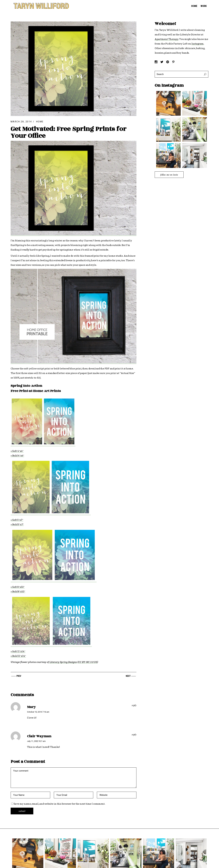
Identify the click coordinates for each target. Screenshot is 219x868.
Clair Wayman (39, 736)
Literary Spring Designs (63, 662)
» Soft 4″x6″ (17, 451)
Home (40, 122)
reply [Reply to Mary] (134, 705)
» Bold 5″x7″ (17, 525)
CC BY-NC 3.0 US (88, 662)
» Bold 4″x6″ (17, 456)
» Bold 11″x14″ (18, 656)
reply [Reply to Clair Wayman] (134, 735)
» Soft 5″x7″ (17, 520)
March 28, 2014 (21, 122)
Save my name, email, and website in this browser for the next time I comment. (59, 804)
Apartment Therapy (167, 39)
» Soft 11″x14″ (18, 651)
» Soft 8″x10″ (18, 587)
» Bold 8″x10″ (18, 592)
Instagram (198, 44)
